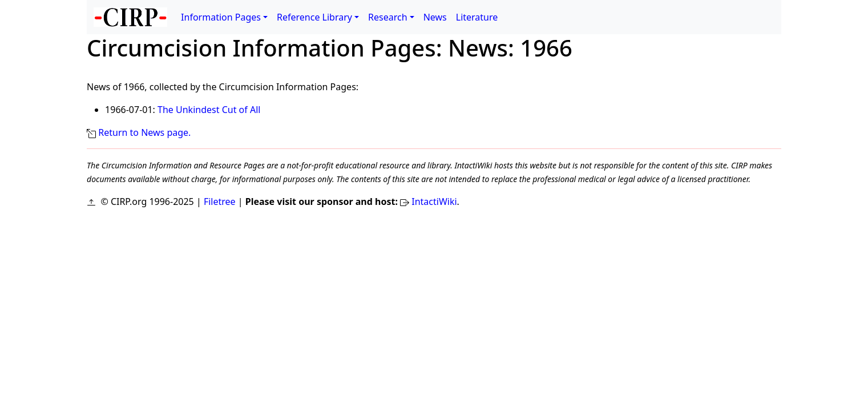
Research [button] (388, 17)
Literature (477, 17)
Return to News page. (144, 132)
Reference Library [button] (314, 17)
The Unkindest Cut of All (209, 110)
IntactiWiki (434, 202)
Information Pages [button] (221, 17)
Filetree (220, 202)
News (435, 17)
